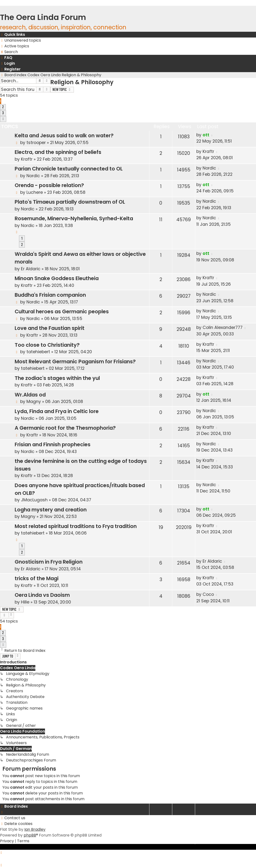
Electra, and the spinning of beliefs (58, 152)
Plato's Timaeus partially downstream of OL (70, 202)
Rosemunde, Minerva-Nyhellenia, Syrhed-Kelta (74, 218)
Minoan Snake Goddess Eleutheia (57, 278)
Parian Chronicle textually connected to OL (69, 169)
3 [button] (3, 113)
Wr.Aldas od (30, 395)
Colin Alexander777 (223, 327)
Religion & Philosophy (82, 82)
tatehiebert (38, 352)
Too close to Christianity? (47, 345)
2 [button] (3, 107)
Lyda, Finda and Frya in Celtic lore (57, 411)
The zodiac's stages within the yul (57, 378)
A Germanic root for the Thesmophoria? (65, 428)
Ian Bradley (35, 829)
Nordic (33, 176)
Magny (34, 402)
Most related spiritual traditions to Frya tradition (76, 526)
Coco (208, 594)
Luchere (35, 192)
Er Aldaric (31, 269)
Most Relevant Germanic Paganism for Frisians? (75, 362)
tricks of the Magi (37, 578)
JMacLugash (34, 500)
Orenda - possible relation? (49, 185)
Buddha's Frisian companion (50, 295)
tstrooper (36, 143)
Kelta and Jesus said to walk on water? (64, 135)
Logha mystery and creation (51, 510)
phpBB (30, 835)
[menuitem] (20, 40)
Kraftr (27, 159)
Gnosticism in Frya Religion (49, 562)
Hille (25, 602)
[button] (3, 119)
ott (206, 135)
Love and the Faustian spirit (50, 328)
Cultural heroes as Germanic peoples (62, 311)
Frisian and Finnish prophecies (53, 444)
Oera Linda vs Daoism (42, 595)
